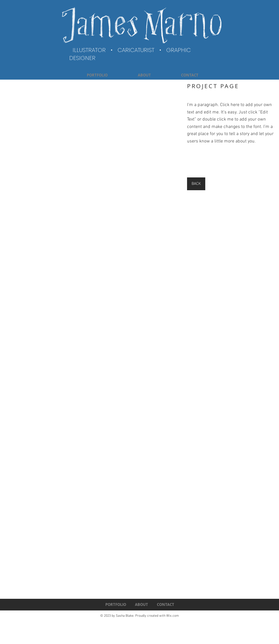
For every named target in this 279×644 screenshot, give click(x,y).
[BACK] (196, 184)
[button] (91, 162)
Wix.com (173, 616)
